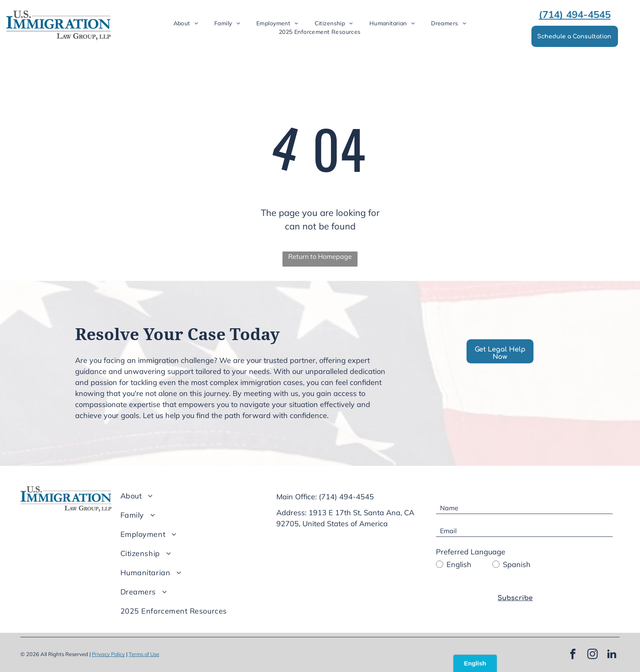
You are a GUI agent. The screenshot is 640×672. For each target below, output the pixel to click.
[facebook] (573, 655)
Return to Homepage (320, 256)
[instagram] (592, 655)
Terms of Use (144, 654)
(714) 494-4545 (346, 497)
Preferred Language (471, 552)
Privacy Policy (108, 654)
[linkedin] (612, 655)
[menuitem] (186, 23)
